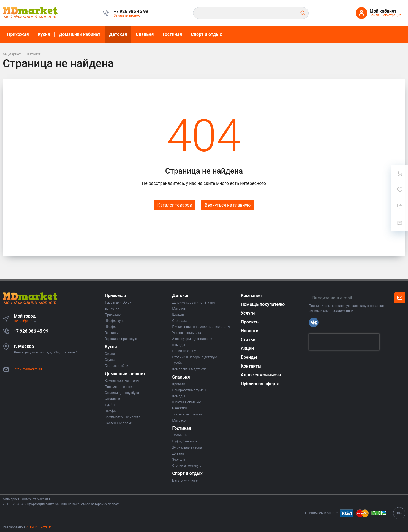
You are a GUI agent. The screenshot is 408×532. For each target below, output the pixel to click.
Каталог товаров (175, 205)
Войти (374, 15)
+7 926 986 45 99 (31, 331)
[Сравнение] (400, 206)
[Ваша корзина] (400, 173)
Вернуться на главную (228, 205)
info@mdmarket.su (28, 369)
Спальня (145, 34)
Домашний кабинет (80, 34)
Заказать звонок (127, 15)
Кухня (44, 34)
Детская (118, 34)
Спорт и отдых (206, 34)
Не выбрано (25, 321)
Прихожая (18, 34)
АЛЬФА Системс (39, 527)
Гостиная (172, 34)
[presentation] (344, 342)
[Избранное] (400, 190)
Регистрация (391, 15)
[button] (131, 12)
